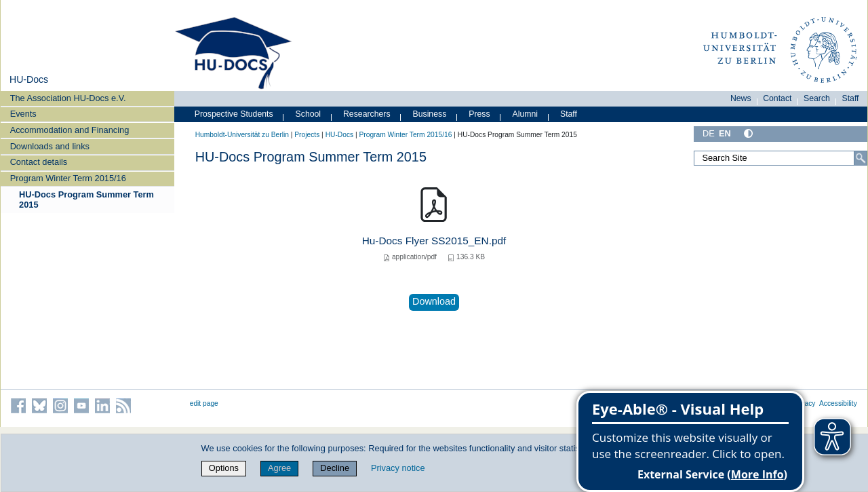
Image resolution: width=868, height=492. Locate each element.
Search (817, 98)
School (309, 114)
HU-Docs (29, 79)
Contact (777, 98)
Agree (279, 468)
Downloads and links (50, 146)
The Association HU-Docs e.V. (68, 98)
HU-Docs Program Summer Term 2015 (86, 200)
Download (434, 301)
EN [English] (725, 133)
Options (224, 468)
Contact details (39, 162)
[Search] (861, 158)
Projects (307, 135)
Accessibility (838, 403)
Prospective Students (234, 114)
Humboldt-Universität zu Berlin (242, 135)
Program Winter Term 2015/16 (68, 178)
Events (23, 114)
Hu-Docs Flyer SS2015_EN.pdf (434, 241)
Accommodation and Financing (70, 130)
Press (479, 114)
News (741, 98)
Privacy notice (398, 468)
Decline (335, 468)
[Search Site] (781, 158)
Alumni (526, 114)
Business (430, 114)
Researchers (367, 114)
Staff (851, 98)
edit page (204, 403)
